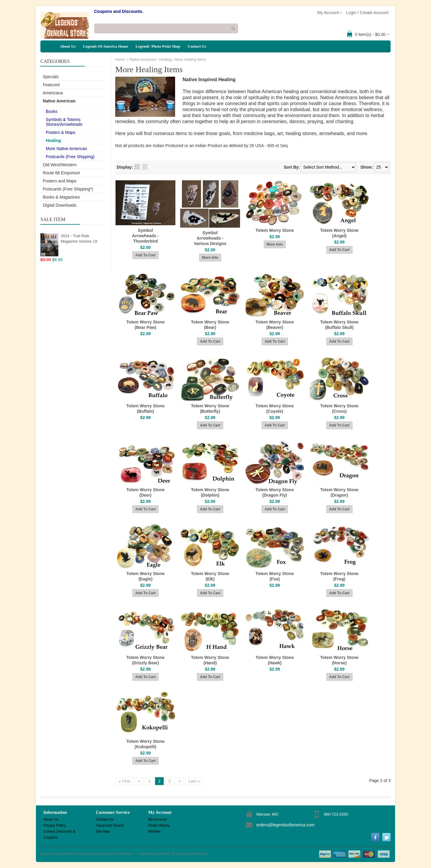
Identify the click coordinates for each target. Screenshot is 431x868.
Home (120, 60)
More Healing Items (190, 60)
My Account (157, 819)
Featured (51, 85)
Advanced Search (110, 825)
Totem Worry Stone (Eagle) (145, 576)
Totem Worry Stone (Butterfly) (210, 409)
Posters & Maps (61, 132)
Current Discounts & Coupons (59, 832)
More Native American (66, 149)
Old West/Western (60, 165)
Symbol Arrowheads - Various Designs (210, 238)
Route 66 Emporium (62, 173)
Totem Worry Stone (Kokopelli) (145, 744)
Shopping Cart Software (189, 854)
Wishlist (154, 831)
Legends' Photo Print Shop (158, 46)
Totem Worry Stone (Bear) (210, 325)
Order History (159, 825)
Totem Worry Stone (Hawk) (275, 660)
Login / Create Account (367, 13)
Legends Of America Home (106, 46)
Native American (59, 101)
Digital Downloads (60, 205)
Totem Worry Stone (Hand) (210, 660)
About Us (68, 46)
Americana (53, 93)
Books (52, 111)
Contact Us (197, 46)
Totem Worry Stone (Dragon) (339, 492)
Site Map (103, 831)
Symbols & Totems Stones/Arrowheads (64, 122)
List (145, 167)
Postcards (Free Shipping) (70, 157)
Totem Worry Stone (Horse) (339, 660)
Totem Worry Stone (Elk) (210, 576)
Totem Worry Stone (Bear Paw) (145, 325)
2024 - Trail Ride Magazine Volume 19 (79, 239)
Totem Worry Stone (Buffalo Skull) (339, 325)
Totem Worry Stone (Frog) (339, 576)
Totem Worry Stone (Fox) (275, 576)
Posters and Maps (60, 181)
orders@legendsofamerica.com (285, 825)
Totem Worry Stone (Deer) (145, 492)
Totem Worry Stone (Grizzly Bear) (145, 660)
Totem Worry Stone (275, 230)
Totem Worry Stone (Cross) (339, 409)
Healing (53, 140)
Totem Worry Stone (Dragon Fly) (275, 492)
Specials (51, 77)
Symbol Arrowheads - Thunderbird (145, 236)
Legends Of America (117, 854)
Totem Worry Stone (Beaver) (275, 325)
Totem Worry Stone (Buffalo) (145, 409)
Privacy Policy (55, 825)
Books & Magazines (61, 197)
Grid (137, 167)
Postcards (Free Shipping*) (68, 189)
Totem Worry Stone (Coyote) (275, 409)
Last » (194, 781)
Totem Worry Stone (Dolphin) (210, 492)
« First (124, 781)
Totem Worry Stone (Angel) (339, 233)
